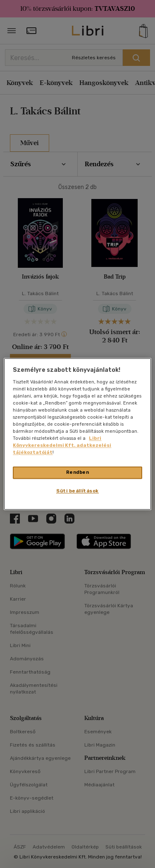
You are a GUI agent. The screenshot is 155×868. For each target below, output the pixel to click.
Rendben (78, 473)
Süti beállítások (77, 491)
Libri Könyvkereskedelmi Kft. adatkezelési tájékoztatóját (62, 446)
